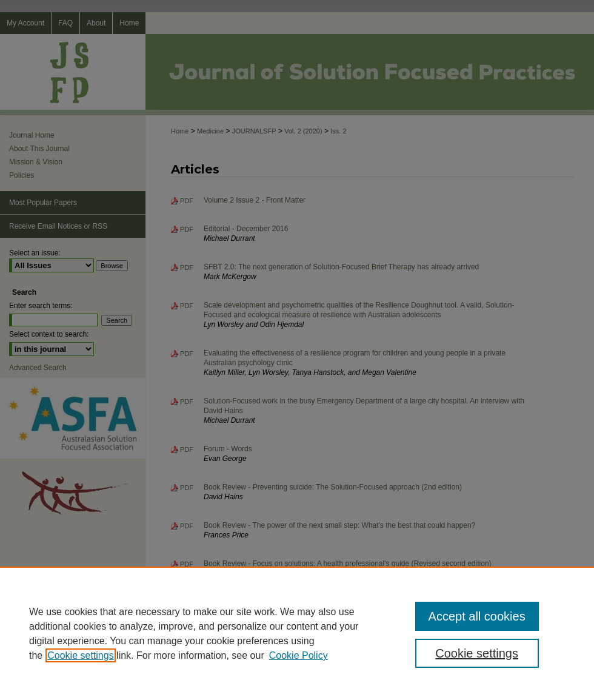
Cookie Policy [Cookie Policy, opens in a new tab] (299, 655)
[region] (297, 633)
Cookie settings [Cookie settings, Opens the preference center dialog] (477, 653)
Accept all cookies (477, 616)
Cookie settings (80, 655)
